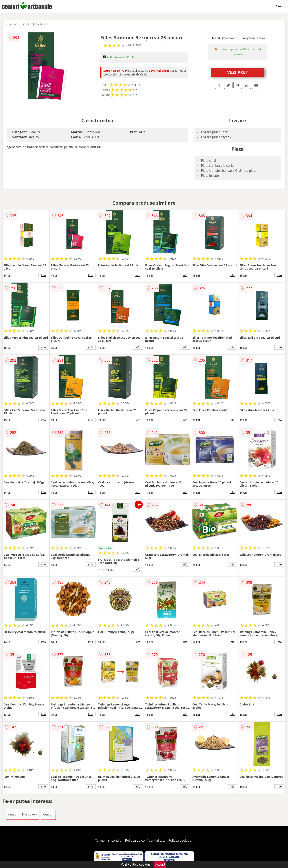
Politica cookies (180, 840)
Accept (160, 864)
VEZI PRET (238, 72)
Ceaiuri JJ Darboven (36, 24)
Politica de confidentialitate (145, 840)
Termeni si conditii (109, 840)
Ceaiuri (281, 6)
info (43, 275)
